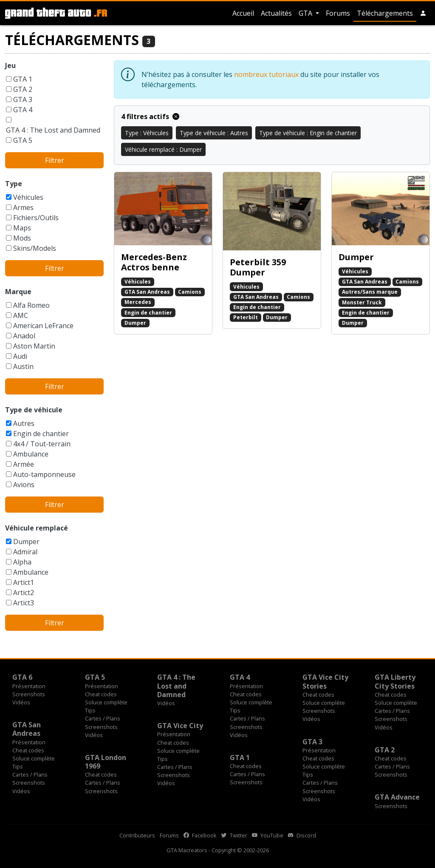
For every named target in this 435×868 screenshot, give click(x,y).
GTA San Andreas (147, 292)
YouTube (268, 835)
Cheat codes (101, 694)
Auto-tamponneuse (44, 474)
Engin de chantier (41, 434)
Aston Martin (34, 346)
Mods (22, 238)
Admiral (25, 552)
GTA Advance (397, 797)
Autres (24, 423)
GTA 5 (23, 140)
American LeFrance (43, 326)
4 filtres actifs (150, 116)
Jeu (10, 65)
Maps (22, 228)
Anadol (24, 336)
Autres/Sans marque (370, 292)
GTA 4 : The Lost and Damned (53, 130)
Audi (20, 356)
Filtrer (55, 160)
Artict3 (24, 603)
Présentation (29, 686)
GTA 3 (23, 99)
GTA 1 (23, 79)
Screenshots (29, 694)
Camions (190, 292)
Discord (302, 835)
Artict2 (24, 593)
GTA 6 (22, 677)
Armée (24, 464)
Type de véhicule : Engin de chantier (308, 133)
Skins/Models (35, 248)
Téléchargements (385, 13)
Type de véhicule (34, 410)
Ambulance (31, 454)
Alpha (22, 562)
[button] (423, 13)
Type (14, 184)
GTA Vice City (180, 726)
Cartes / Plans (103, 718)
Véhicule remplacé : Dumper (163, 149)
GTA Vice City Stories (325, 681)
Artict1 (24, 582)
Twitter (234, 835)
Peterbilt (246, 317)
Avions (24, 485)
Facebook (200, 835)
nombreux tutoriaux (266, 74)
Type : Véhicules (147, 133)
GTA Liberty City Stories (395, 681)
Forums (338, 13)
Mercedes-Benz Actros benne (154, 262)
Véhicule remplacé (37, 528)
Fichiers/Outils (36, 218)
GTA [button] (306, 13)
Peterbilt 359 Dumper (258, 267)
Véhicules (28, 197)
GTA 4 (23, 110)
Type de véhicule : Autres (214, 133)
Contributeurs (137, 835)
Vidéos (21, 702)
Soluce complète (106, 702)
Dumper (26, 542)
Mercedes (138, 302)
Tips (90, 710)
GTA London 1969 (106, 762)
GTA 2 (23, 89)
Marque (18, 292)
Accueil (243, 13)
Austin (23, 366)
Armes (23, 207)
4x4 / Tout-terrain (42, 444)
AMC (21, 315)
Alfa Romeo (31, 305)
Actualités (276, 13)
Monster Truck (362, 302)
